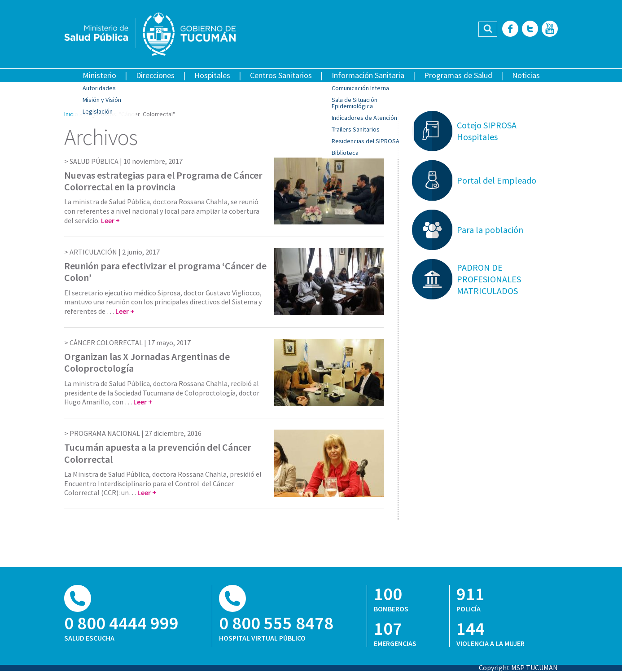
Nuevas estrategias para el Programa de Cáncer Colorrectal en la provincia (163, 181)
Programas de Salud (458, 75)
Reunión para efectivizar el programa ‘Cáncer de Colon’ (165, 272)
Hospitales (212, 75)
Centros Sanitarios (281, 75)
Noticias (526, 75)
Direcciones (155, 75)
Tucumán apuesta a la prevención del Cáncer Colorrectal (158, 453)
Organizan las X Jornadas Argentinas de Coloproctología (147, 362)
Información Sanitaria (368, 75)
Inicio (71, 114)
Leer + (110, 220)
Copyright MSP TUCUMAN (518, 668)
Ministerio (99, 75)
